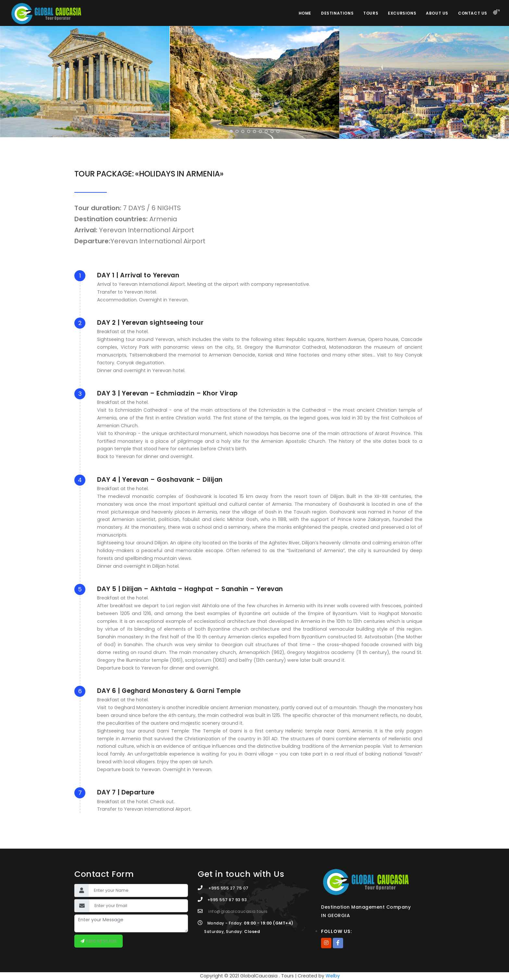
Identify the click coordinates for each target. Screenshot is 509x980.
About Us (437, 13)
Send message (101, 941)
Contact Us (473, 13)
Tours (371, 13)
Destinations (337, 13)
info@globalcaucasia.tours (238, 911)
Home (305, 13)
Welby (333, 976)
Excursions (402, 13)
